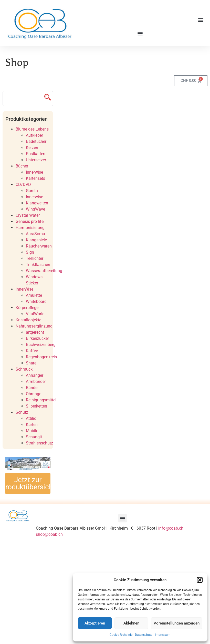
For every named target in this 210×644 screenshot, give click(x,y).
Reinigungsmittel (41, 400)
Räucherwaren (39, 246)
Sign (30, 252)
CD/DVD (23, 185)
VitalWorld (35, 314)
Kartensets (35, 178)
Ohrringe (34, 394)
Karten (32, 425)
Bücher (22, 166)
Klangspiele (36, 240)
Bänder (32, 388)
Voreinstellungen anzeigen (177, 623)
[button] (200, 580)
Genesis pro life (30, 221)
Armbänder (36, 382)
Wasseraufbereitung (44, 271)
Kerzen (32, 148)
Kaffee (32, 351)
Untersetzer (36, 160)
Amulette (34, 295)
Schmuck (24, 369)
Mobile (32, 431)
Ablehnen (131, 623)
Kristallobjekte (28, 320)
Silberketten (36, 406)
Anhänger (35, 375)
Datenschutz (144, 635)
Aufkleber (34, 135)
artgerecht (35, 332)
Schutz (22, 412)
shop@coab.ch (49, 534)
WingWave (35, 209)
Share (31, 363)
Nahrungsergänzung (34, 326)
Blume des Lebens (32, 129)
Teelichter (35, 258)
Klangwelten (37, 203)
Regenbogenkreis (41, 357)
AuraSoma (35, 234)
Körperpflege (27, 308)
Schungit (34, 437)
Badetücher (36, 141)
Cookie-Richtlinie (121, 635)
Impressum (163, 635)
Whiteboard (36, 301)
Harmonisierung (30, 228)
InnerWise (24, 289)
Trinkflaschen (38, 265)
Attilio (31, 418)
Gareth (32, 191)
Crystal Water (28, 215)
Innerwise (34, 172)
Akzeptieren (95, 623)
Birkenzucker (37, 338)
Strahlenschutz (39, 443)
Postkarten (36, 154)
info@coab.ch (171, 528)
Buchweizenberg (41, 345)
